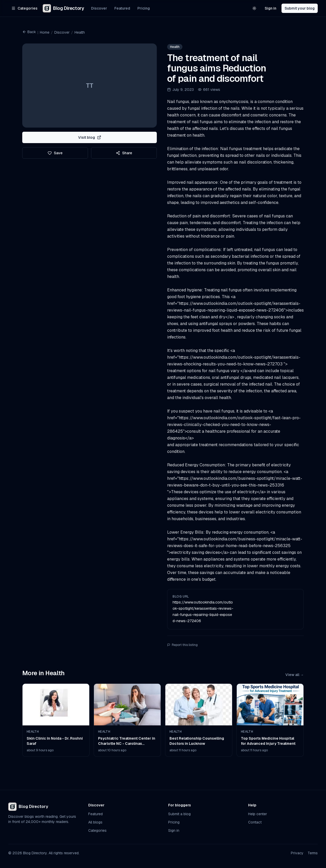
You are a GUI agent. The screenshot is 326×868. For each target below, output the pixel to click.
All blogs (95, 822)
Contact (255, 822)
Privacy (297, 853)
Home (45, 32)
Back (29, 32)
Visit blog (90, 137)
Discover (99, 8)
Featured (122, 8)
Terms (313, 853)
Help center (258, 814)
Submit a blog (179, 814)
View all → (295, 675)
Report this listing (182, 645)
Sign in (271, 8)
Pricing (144, 8)
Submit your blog (300, 8)
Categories (97, 830)
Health (80, 32)
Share (124, 153)
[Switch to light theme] (254, 8)
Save (55, 153)
